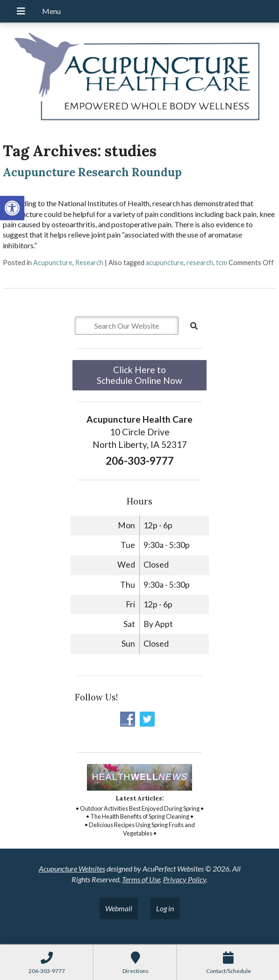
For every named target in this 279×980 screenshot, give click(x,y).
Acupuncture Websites (72, 868)
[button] (12, 208)
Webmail (119, 908)
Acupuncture (53, 263)
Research (89, 263)
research (200, 263)
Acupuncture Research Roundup (92, 172)
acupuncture (165, 263)
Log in (165, 908)
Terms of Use (141, 879)
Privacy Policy (185, 879)
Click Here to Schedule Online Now (139, 375)
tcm (222, 263)
